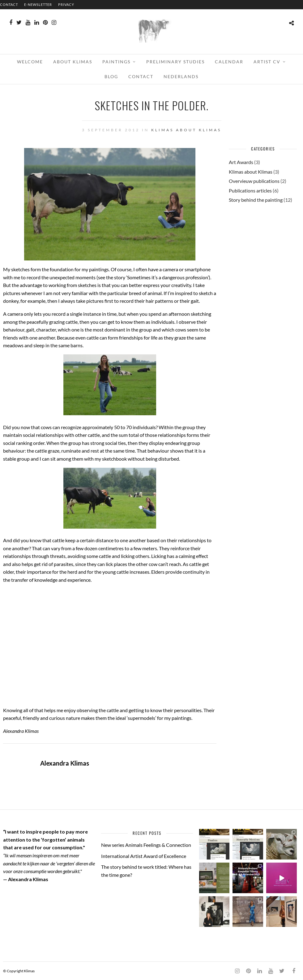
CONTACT (9, 4)
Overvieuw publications (254, 181)
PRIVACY (66, 4)
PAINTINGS (116, 62)
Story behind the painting (256, 200)
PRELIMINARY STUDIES (175, 62)
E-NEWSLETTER (38, 4)
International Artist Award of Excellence (144, 856)
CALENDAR (229, 62)
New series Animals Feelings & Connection (146, 845)
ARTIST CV (267, 62)
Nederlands (181, 76)
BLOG (111, 76)
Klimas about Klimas (186, 130)
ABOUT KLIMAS (73, 62)
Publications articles (250, 190)
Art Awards (241, 162)
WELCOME (30, 62)
